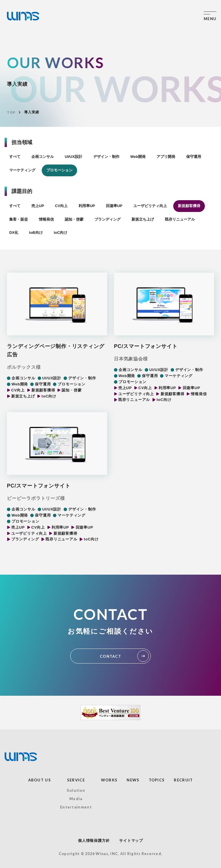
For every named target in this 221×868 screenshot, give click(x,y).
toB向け (36, 233)
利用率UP (87, 206)
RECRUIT (183, 780)
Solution (76, 790)
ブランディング (107, 219)
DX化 (14, 233)
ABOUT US (40, 780)
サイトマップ (131, 841)
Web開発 (138, 157)
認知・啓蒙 (74, 219)
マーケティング (22, 170)
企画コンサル (43, 157)
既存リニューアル (180, 219)
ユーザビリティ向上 (150, 206)
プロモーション (59, 170)
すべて (15, 157)
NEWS (133, 780)
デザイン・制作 (106, 157)
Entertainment (76, 807)
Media (76, 799)
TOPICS (157, 780)
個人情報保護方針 (94, 841)
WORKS (109, 780)
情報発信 (46, 219)
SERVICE (76, 780)
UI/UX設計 (74, 157)
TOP (11, 112)
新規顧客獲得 (189, 206)
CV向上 (61, 206)
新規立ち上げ (143, 219)
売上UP (38, 206)
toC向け (61, 233)
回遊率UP (114, 206)
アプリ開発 (166, 157)
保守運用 (194, 157)
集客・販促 (19, 219)
